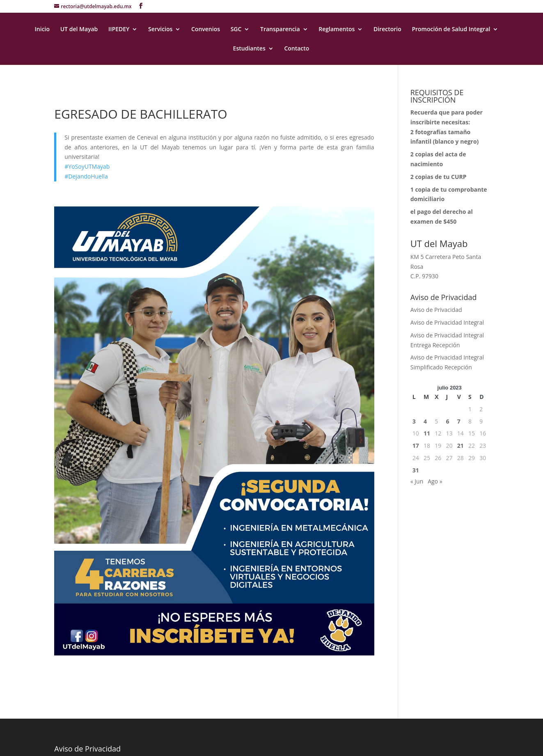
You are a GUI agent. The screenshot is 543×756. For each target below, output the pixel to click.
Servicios (160, 30)
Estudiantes (249, 49)
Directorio (387, 30)
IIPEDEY (119, 30)
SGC (236, 30)
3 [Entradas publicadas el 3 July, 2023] (414, 421)
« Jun (417, 481)
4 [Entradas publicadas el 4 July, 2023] (425, 421)
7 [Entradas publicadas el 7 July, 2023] (459, 421)
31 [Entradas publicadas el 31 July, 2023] (416, 470)
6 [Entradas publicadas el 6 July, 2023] (448, 421)
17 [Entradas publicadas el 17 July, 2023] (416, 446)
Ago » (435, 481)
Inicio (42, 30)
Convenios (206, 30)
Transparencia (280, 30)
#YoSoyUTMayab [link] (87, 166)
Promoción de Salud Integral (451, 30)
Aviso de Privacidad (436, 310)
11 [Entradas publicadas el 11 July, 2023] (427, 433)
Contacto (297, 49)
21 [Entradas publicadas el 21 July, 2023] (461, 446)
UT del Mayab (79, 30)
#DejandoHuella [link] (86, 176)
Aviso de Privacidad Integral (447, 322)
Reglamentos (337, 30)
